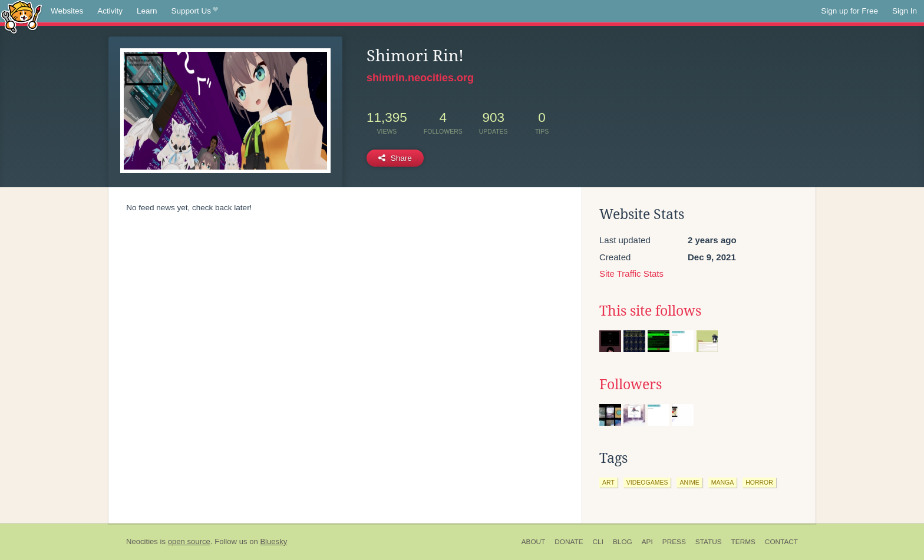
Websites (67, 11)
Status (709, 542)
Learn (147, 11)
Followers (631, 385)
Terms (743, 542)
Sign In (905, 11)
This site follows (650, 311)
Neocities (142, 541)
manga (723, 482)
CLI (598, 542)
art (608, 482)
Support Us (195, 11)
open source (189, 541)
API (647, 542)
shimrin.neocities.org (420, 78)
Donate (569, 542)
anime (689, 482)
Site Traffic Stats (631, 274)
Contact (781, 542)
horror (759, 482)
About (534, 542)
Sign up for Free (849, 11)
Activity (110, 11)
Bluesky (273, 541)
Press (674, 542)
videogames (647, 482)
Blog (623, 542)
